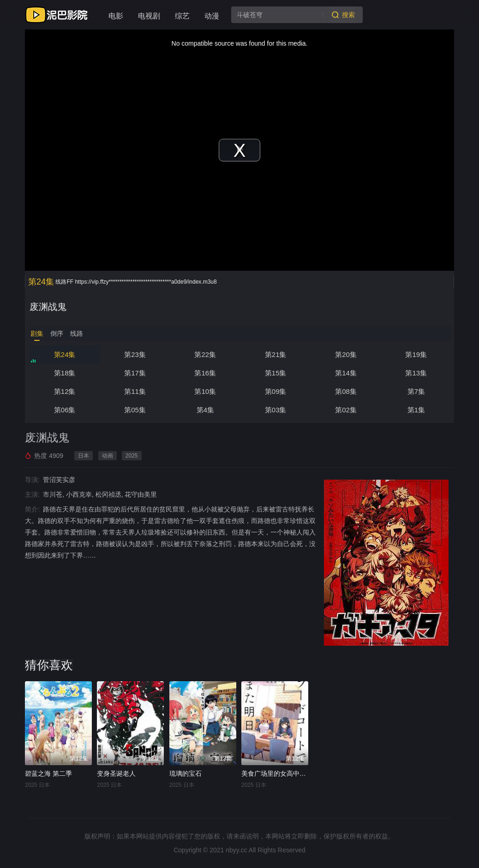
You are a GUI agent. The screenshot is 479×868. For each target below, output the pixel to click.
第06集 (65, 410)
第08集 (346, 391)
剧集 (37, 333)
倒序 (57, 333)
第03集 (276, 410)
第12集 (65, 391)
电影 (116, 16)
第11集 (135, 391)
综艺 (182, 16)
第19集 (416, 354)
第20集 (346, 354)
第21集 (276, 354)
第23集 (135, 354)
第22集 (205, 354)
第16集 (205, 373)
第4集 (205, 410)
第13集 (416, 373)
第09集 (276, 391)
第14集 (346, 373)
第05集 (135, 410)
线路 (77, 333)
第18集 (65, 373)
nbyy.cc (236, 850)
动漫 (212, 16)
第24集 (65, 354)
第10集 (205, 391)
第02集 (346, 410)
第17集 (135, 373)
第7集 (416, 391)
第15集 (276, 373)
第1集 (416, 410)
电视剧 (149, 16)
